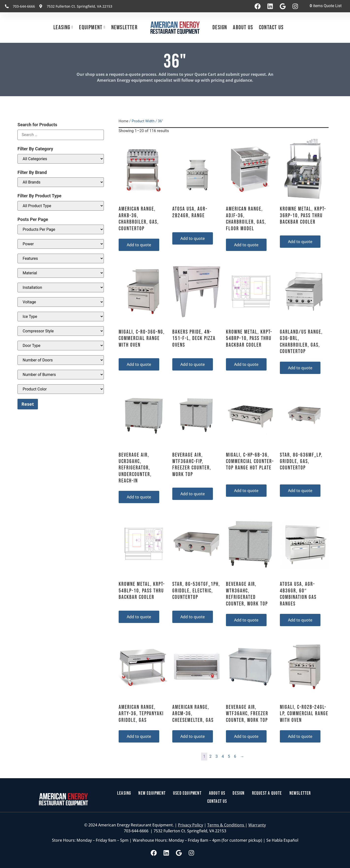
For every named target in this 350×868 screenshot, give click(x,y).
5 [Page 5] (229, 756)
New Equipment (151, 794)
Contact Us (271, 27)
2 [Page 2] (210, 756)
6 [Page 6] (235, 756)
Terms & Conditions (226, 825)
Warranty (257, 825)
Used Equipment (187, 794)
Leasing (62, 27)
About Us (243, 27)
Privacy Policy (191, 825)
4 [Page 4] (223, 756)
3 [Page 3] (216, 756)
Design (220, 27)
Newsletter (124, 27)
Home (124, 121)
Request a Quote (268, 794)
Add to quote (139, 245)
